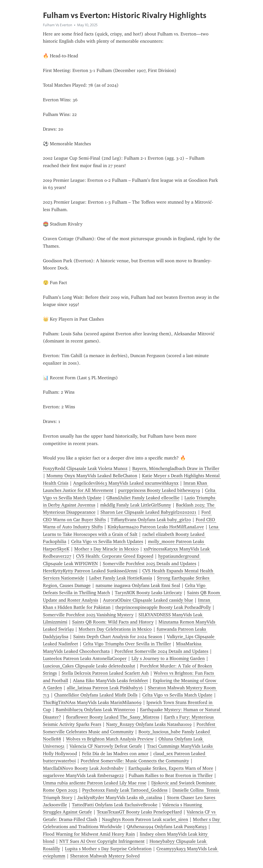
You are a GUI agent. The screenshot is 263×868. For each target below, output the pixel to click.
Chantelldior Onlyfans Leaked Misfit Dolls (96, 695)
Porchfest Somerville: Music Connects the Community (135, 761)
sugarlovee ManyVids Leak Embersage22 (83, 775)
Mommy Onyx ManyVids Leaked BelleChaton (92, 476)
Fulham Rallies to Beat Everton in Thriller (171, 775)
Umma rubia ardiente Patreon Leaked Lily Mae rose (95, 783)
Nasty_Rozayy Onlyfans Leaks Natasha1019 (149, 724)
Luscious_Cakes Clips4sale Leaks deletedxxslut (89, 666)
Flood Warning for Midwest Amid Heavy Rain (89, 834)
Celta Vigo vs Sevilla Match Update (177, 695)
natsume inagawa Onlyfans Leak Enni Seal (138, 585)
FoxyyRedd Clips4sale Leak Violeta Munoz (85, 468)
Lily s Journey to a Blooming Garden (168, 658)
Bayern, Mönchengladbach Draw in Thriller (176, 468)
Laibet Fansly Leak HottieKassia (121, 578)
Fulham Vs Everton (58, 25)
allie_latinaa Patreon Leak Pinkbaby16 (105, 688)
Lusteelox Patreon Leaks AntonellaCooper (85, 658)
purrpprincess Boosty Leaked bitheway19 (159, 490)
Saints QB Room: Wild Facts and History (113, 622)
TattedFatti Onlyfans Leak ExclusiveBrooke (115, 805)
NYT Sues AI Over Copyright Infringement (102, 841)
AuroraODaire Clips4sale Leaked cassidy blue (148, 600)
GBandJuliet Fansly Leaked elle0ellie (143, 498)
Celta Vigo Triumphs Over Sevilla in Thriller (127, 644)
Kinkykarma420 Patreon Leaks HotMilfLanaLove (156, 527)
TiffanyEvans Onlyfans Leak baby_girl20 (151, 520)
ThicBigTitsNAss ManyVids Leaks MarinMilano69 (92, 702)
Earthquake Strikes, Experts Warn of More (171, 768)
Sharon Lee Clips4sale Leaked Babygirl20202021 (148, 512)
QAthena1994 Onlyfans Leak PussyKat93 (167, 827)
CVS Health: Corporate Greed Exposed (115, 556)
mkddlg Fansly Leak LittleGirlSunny (136, 505)
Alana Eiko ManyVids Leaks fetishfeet (110, 681)
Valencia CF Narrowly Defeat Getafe (106, 746)
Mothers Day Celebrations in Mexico (115, 629)
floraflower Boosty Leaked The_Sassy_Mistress (113, 717)
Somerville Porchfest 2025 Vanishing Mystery (88, 615)
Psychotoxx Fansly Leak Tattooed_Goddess (125, 790)
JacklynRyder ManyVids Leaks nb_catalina (120, 798)
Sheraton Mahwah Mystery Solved (105, 856)
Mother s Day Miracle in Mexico (106, 549)
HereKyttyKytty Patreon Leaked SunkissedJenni (90, 571)
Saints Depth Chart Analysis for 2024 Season (118, 637)
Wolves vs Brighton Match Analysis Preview (110, 739)
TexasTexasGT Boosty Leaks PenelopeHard (139, 812)
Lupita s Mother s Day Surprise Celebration (108, 849)
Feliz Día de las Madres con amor (115, 754)
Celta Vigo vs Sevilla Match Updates (107, 541)
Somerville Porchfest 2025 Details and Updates (149, 564)
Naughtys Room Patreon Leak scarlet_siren (145, 819)
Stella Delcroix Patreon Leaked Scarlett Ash (105, 673)
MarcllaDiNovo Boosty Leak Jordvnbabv (83, 768)
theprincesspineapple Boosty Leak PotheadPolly (163, 607)
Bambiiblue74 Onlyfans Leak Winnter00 (95, 710)
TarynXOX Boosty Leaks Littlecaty (148, 593)
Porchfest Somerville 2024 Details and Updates (161, 651)
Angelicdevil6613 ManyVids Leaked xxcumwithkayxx (126, 483)
